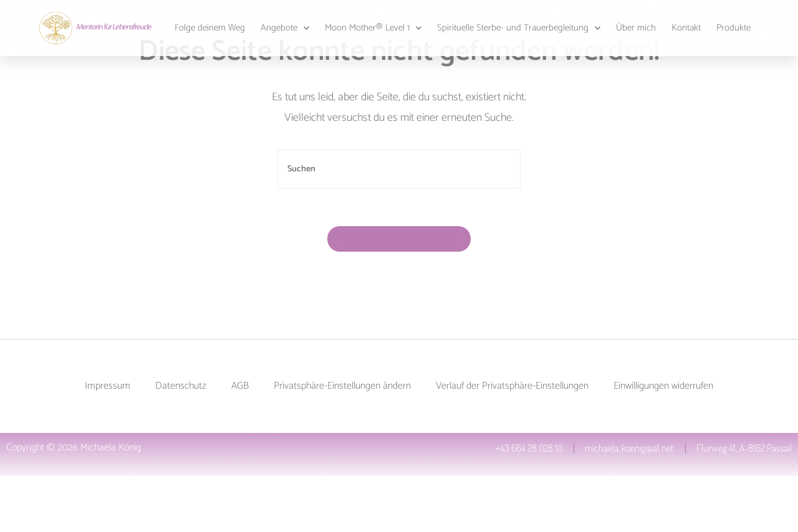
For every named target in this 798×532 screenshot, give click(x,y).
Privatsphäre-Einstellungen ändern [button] (342, 386)
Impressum (108, 386)
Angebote (285, 28)
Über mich (636, 28)
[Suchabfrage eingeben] (399, 169)
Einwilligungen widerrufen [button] (663, 386)
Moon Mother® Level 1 (373, 28)
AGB (240, 386)
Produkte (733, 28)
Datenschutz (181, 386)
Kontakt (686, 28)
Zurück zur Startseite (399, 239)
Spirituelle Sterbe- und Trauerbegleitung (519, 28)
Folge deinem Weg (210, 28)
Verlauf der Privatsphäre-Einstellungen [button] (512, 386)
